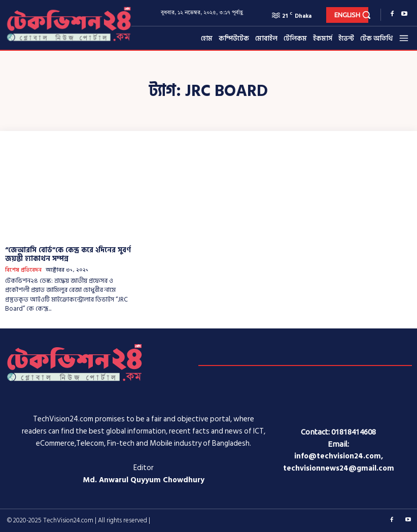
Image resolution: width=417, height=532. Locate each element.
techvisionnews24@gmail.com (339, 468)
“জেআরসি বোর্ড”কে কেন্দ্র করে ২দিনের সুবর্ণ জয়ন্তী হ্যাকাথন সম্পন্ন (68, 254)
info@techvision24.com (338, 456)
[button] (367, 14)
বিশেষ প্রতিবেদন (23, 270)
